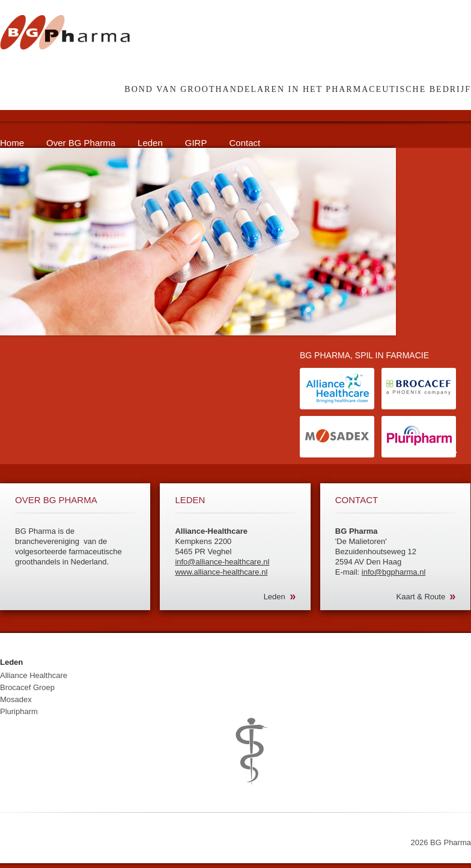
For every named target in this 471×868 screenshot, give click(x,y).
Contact (245, 143)
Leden (150, 143)
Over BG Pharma (81, 143)
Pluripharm (19, 711)
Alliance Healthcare (34, 675)
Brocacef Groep (27, 687)
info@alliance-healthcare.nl (222, 562)
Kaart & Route (421, 597)
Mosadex (16, 699)
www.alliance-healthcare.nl (221, 572)
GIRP (196, 143)
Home (12, 143)
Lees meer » (436, 452)
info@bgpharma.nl (394, 572)
